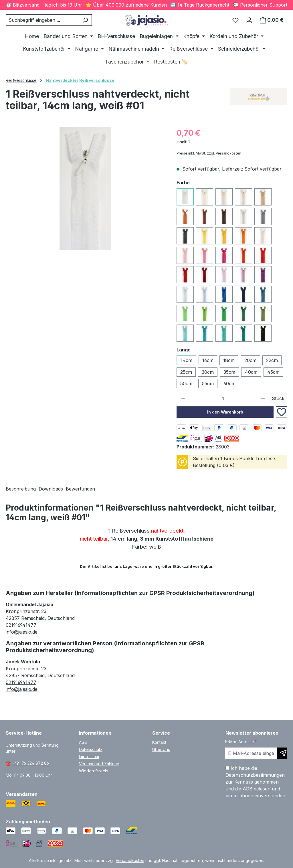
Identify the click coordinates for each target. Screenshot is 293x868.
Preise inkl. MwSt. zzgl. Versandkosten (209, 153)
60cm (229, 383)
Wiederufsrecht (94, 771)
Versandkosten (130, 860)
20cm (250, 360)
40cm (251, 372)
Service (161, 733)
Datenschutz (91, 749)
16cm (208, 360)
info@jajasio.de (22, 632)
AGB (83, 742)
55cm (208, 383)
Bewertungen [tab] (80, 489)
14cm (186, 360)
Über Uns (161, 749)
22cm (272, 360)
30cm (208, 372)
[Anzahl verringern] (183, 398)
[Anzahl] (223, 398)
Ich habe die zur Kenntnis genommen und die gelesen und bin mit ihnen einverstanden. (256, 782)
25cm (186, 372)
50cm (186, 383)
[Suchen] (85, 20)
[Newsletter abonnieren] (282, 753)
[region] (85, 189)
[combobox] (42, 20)
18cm (229, 360)
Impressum (89, 757)
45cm (273, 372)
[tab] (21, 489)
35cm (229, 372)
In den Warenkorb (225, 412)
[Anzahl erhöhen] (263, 398)
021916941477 (21, 625)
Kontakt (159, 742)
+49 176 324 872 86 (30, 763)
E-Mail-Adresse (241, 742)
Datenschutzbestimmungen (255, 775)
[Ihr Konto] (249, 20)
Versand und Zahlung (99, 764)
